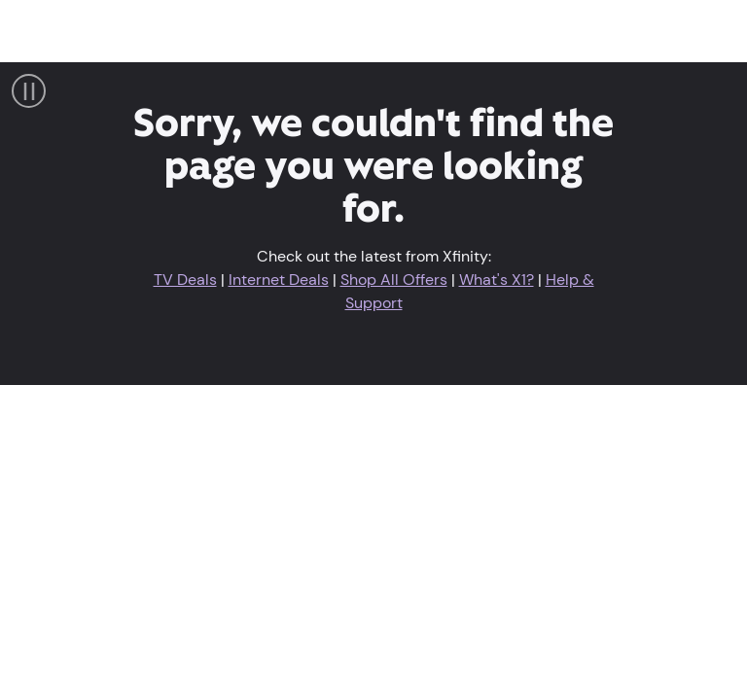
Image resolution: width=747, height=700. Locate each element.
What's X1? (497, 280)
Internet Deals (279, 280)
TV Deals (185, 280)
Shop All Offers (394, 280)
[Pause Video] (29, 91)
